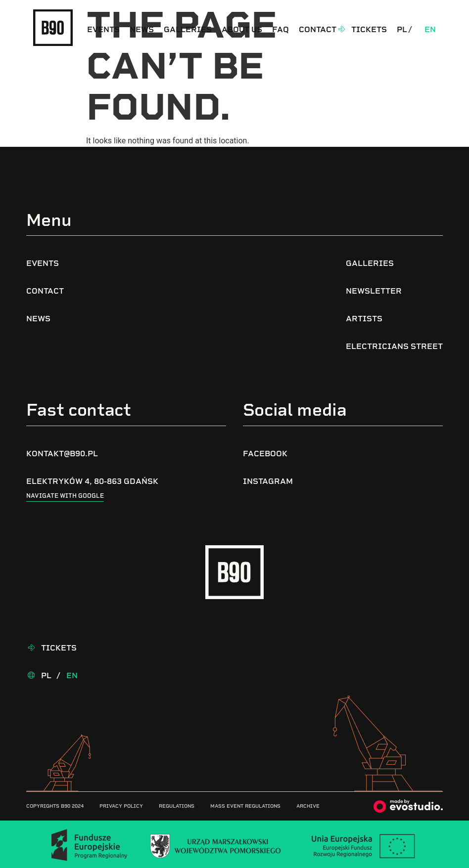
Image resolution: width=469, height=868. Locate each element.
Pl (402, 29)
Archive (308, 806)
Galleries (188, 29)
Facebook (265, 454)
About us (242, 29)
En (430, 29)
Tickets (369, 29)
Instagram (268, 481)
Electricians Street (394, 346)
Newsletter (374, 291)
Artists (364, 319)
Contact (318, 29)
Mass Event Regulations (245, 806)
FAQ (281, 29)
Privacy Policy (121, 806)
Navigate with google (65, 496)
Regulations (177, 806)
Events (103, 29)
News (142, 29)
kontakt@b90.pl (62, 454)
